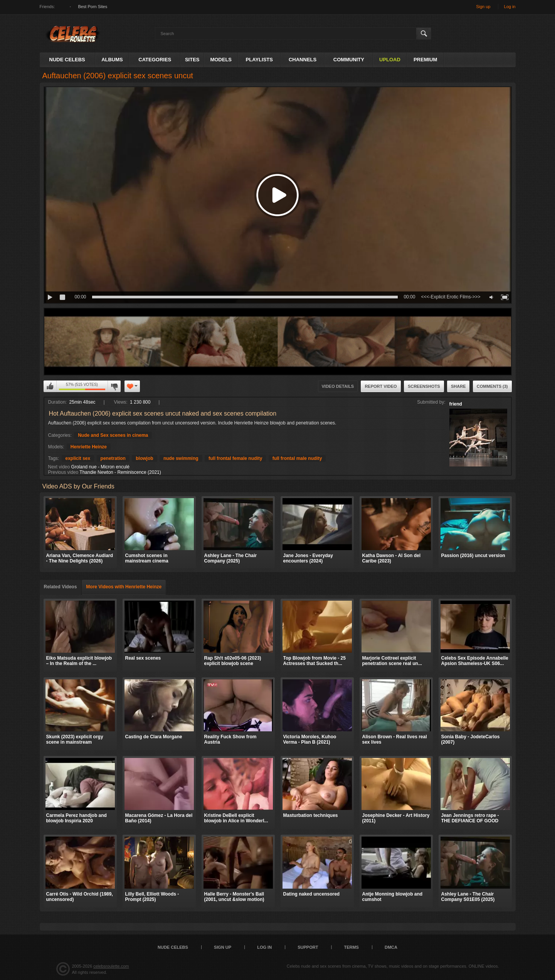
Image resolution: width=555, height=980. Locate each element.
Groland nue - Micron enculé (100, 467)
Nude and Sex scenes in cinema (113, 435)
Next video (59, 467)
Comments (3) (492, 386)
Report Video (381, 386)
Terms (351, 947)
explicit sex (78, 458)
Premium (425, 60)
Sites (192, 60)
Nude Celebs (67, 60)
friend (456, 404)
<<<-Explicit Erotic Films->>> (451, 297)
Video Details (338, 386)
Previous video (63, 472)
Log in (510, 7)
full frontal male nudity (297, 458)
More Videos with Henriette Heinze (124, 587)
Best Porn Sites (92, 7)
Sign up (483, 7)
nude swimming (181, 458)
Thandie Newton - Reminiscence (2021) (120, 472)
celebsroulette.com (111, 966)
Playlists (259, 60)
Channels (303, 60)
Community (349, 60)
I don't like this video (114, 386)
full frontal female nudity (235, 458)
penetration (113, 458)
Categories (155, 60)
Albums (112, 60)
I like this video (50, 386)
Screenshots (424, 386)
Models (221, 60)
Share (458, 386)
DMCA (391, 947)
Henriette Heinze (89, 447)
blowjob (144, 458)
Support (308, 947)
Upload (390, 60)
